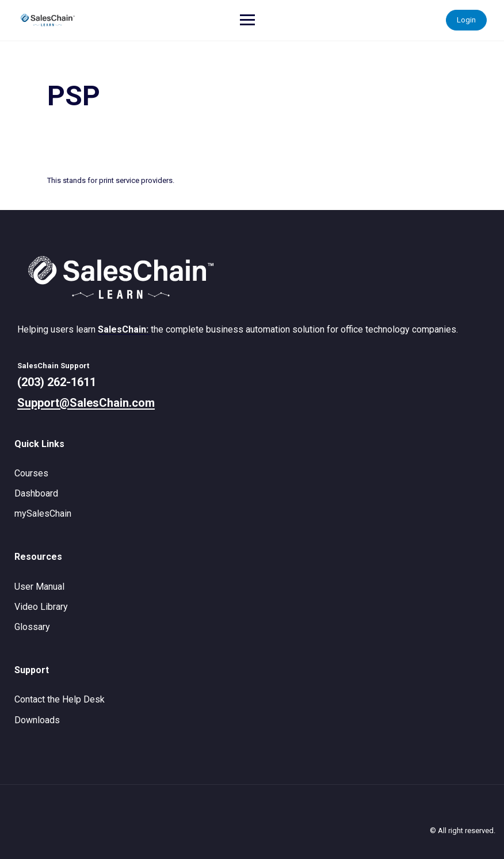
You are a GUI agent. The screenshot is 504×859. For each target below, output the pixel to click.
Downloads (37, 720)
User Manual (39, 587)
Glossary (32, 627)
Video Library (41, 607)
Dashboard (36, 493)
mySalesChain (43, 514)
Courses (31, 473)
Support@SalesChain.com (86, 403)
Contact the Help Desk (60, 699)
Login (466, 20)
